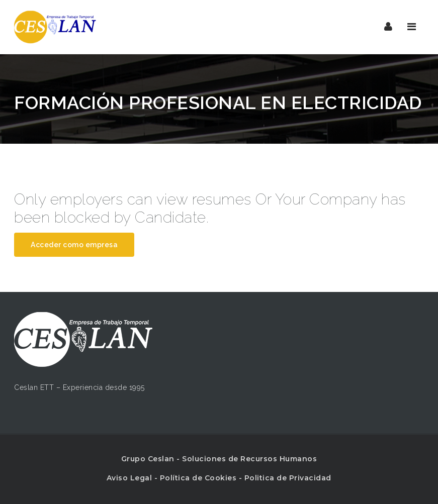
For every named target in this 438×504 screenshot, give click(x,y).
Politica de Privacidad (288, 478)
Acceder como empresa (74, 245)
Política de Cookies (198, 478)
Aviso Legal (129, 478)
